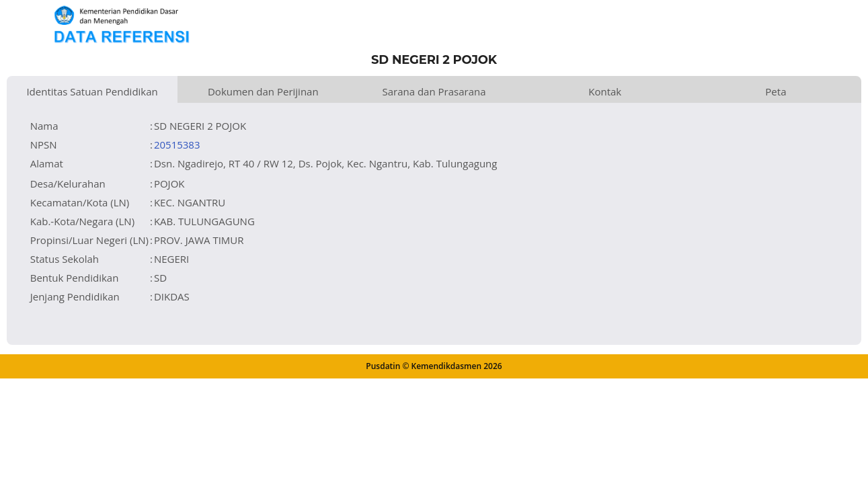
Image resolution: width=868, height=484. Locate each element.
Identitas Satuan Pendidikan (92, 91)
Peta (776, 91)
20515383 (177, 145)
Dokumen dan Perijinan (263, 91)
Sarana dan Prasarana (434, 91)
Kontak (605, 91)
